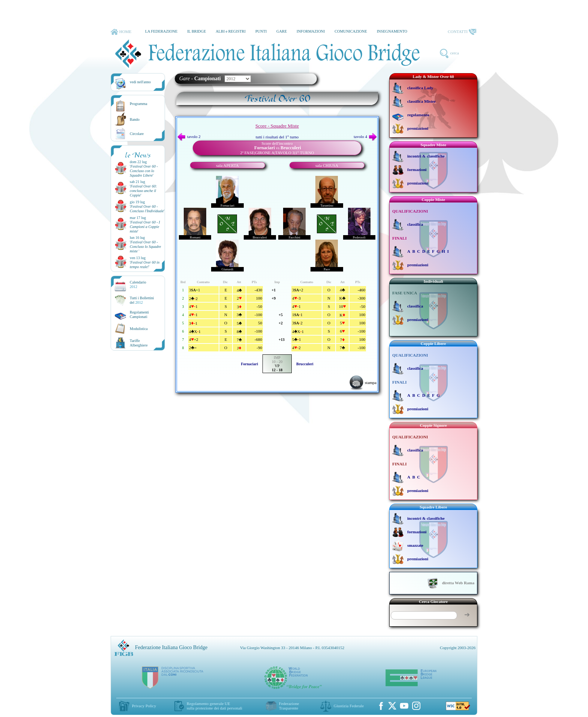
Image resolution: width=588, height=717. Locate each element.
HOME (121, 32)
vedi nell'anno (140, 82)
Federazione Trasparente (289, 706)
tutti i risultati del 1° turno (277, 137)
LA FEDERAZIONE (161, 31)
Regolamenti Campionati (139, 314)
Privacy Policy (144, 706)
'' (144, 171)
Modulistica (139, 329)
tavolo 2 (189, 136)
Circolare (137, 134)
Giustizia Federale (349, 706)
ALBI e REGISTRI (231, 31)
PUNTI (261, 31)
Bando (135, 119)
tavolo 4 (365, 136)
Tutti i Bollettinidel (142, 300)
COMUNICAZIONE (351, 31)
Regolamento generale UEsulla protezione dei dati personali (214, 706)
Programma (139, 104)
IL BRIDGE (196, 31)
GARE (282, 31)
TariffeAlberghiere (139, 343)
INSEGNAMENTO (392, 31)
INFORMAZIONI (311, 31)
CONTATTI (462, 32)
